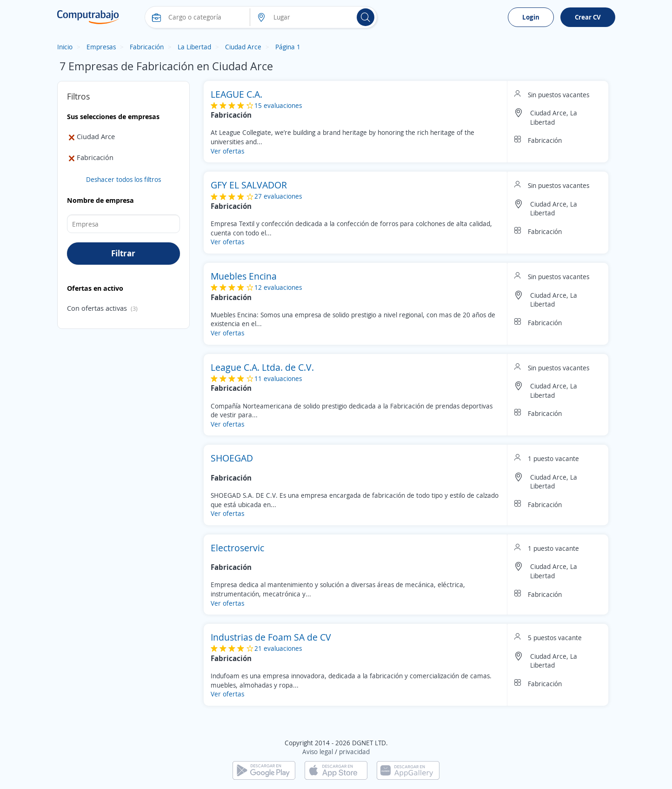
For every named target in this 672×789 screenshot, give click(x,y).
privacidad (354, 752)
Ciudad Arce (243, 47)
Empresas (101, 47)
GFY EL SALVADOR (249, 185)
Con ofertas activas (97, 308)
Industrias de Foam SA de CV (271, 637)
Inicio (65, 47)
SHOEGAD (232, 458)
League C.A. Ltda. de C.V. (262, 367)
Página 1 (288, 47)
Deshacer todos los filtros (123, 179)
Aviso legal (318, 752)
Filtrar (123, 253)
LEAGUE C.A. (236, 94)
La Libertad (194, 47)
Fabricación (147, 47)
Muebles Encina (244, 276)
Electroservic (237, 548)
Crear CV (588, 17)
